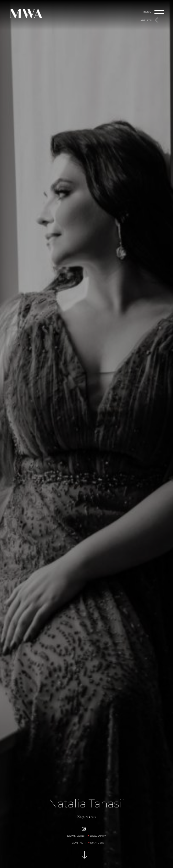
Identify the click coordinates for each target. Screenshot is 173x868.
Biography (98, 836)
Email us (97, 843)
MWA (26, 14)
